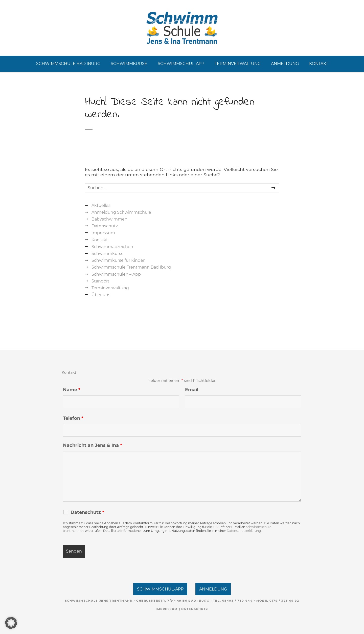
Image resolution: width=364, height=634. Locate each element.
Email (192, 390)
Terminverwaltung (110, 288)
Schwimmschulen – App (116, 274)
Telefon (73, 418)
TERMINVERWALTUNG (238, 64)
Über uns (101, 295)
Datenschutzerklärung (244, 531)
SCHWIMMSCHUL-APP (181, 64)
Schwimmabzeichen (112, 247)
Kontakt (100, 240)
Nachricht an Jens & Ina (93, 445)
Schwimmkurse (108, 254)
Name (72, 390)
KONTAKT (319, 64)
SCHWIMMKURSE (129, 64)
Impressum (103, 233)
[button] (11, 623)
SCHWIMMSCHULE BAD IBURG (68, 64)
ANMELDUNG (285, 64)
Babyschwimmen (109, 219)
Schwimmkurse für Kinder (118, 260)
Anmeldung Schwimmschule (121, 212)
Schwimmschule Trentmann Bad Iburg (131, 267)
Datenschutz (105, 226)
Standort (100, 281)
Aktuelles (101, 205)
